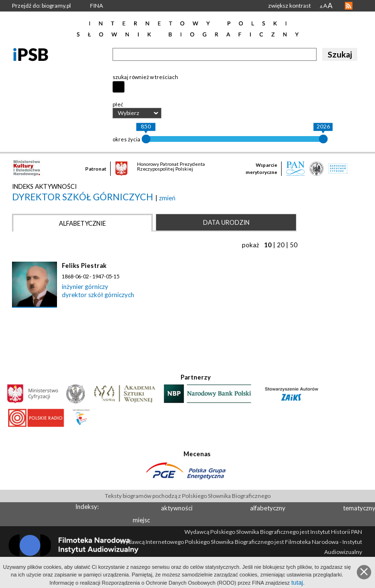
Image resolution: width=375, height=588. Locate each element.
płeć (118, 104)
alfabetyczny (268, 508)
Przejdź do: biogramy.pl (41, 6)
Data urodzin (226, 222)
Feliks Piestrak (84, 265)
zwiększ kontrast (290, 6)
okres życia (126, 139)
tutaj (297, 582)
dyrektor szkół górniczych (84, 197)
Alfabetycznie (82, 223)
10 (268, 245)
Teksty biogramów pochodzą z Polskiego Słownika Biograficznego (188, 496)
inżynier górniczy (85, 287)
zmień (167, 198)
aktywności (177, 508)
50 (294, 245)
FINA (97, 6)
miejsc (141, 520)
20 (281, 245)
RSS (349, 6)
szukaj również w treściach (145, 77)
